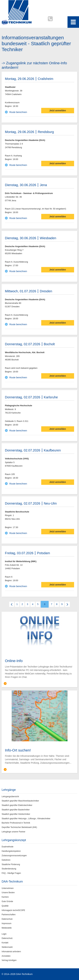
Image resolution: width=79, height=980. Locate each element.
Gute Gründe (7, 901)
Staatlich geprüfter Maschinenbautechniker (20, 801)
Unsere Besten (8, 893)
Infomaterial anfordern (11, 952)
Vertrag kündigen (9, 960)
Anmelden (6, 956)
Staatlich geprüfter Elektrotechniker (17, 805)
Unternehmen (8, 888)
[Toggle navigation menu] (73, 22)
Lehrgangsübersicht (10, 797)
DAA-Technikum (12, 882)
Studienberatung (9, 869)
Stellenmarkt (7, 947)
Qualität (5, 906)
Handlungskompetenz (11, 851)
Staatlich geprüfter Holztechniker (16, 814)
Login (4, 934)
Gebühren (6, 860)
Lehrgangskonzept (14, 840)
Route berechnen (18, 112)
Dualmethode (7, 847)
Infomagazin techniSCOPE (13, 910)
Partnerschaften (9, 915)
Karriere (5, 897)
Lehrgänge (9, 790)
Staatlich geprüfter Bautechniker (16, 810)
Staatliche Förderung (11, 864)
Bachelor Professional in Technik (16, 823)
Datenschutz (7, 919)
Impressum (6, 923)
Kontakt (5, 943)
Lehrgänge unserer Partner (13, 832)
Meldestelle (7, 928)
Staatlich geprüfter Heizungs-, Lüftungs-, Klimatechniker (26, 819)
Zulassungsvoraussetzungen (14, 856)
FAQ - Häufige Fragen (11, 873)
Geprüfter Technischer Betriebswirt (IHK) (19, 827)
